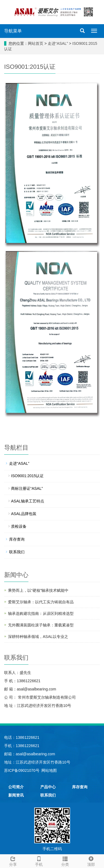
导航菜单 (13, 31)
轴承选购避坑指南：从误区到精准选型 (41, 613)
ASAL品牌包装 (24, 514)
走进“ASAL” (58, 43)
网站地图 (49, 770)
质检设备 (19, 526)
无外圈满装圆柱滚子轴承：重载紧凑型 (41, 625)
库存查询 (17, 539)
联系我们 (17, 552)
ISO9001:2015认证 (27, 476)
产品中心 (48, 787)
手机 (39, 861)
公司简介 (16, 787)
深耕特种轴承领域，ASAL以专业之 (38, 637)
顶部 (91, 861)
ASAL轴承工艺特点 (28, 501)
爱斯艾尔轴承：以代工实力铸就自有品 (41, 602)
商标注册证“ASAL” (27, 488)
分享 (13, 861)
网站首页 (36, 43)
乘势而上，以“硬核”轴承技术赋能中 (38, 590)
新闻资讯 (16, 795)
